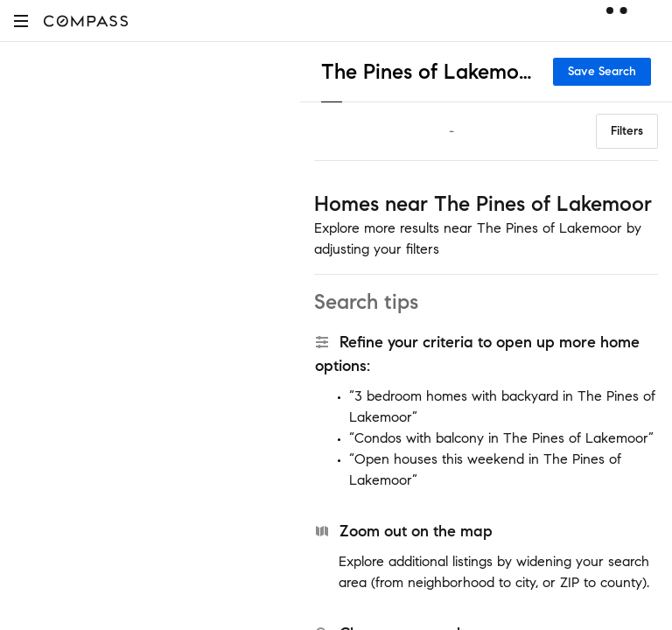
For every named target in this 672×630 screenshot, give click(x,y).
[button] (21, 21)
